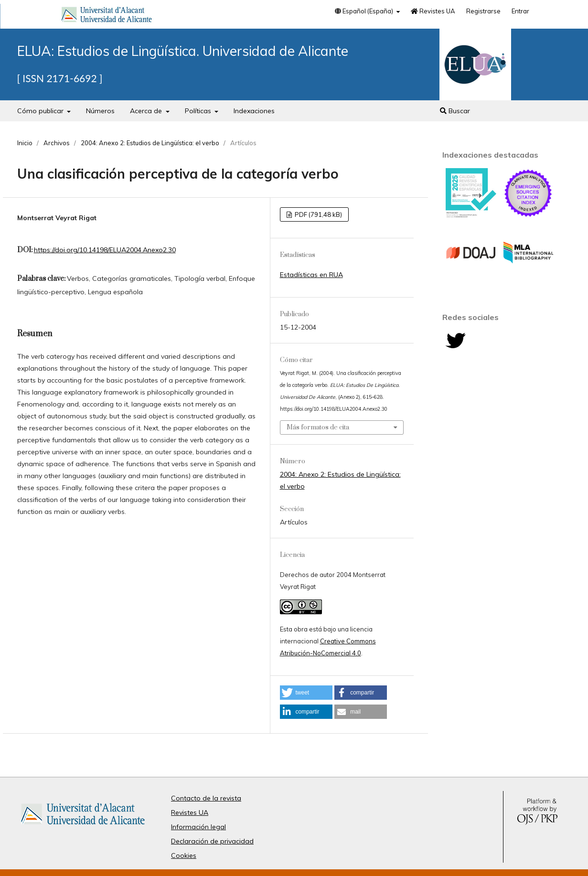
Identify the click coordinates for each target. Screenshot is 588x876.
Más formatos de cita (318, 427)
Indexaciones (254, 111)
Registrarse (483, 11)
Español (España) (365, 11)
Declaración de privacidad (212, 841)
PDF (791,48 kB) (318, 214)
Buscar (455, 111)
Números (100, 111)
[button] (306, 693)
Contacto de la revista (206, 798)
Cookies (184, 855)
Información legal (198, 827)
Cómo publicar (41, 111)
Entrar (520, 11)
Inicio (25, 143)
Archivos (57, 143)
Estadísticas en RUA (311, 275)
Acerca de (147, 111)
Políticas (199, 111)
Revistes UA (433, 11)
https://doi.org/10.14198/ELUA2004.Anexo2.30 (105, 250)
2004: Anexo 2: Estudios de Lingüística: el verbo (150, 143)
